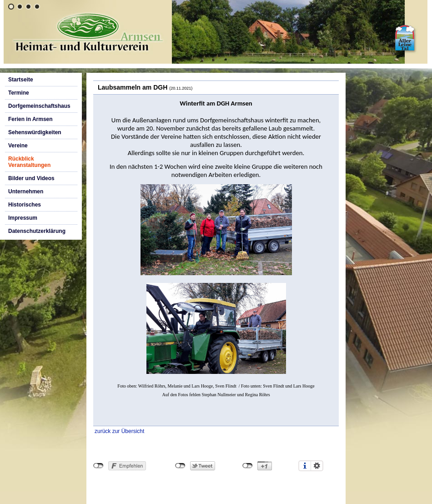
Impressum (23, 218)
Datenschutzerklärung (37, 231)
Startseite (21, 80)
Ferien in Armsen (30, 119)
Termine (19, 93)
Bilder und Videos (31, 178)
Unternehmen (26, 192)
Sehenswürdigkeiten (35, 132)
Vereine (18, 146)
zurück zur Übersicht (119, 431)
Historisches (25, 205)
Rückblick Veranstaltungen (29, 162)
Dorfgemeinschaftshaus (39, 106)
